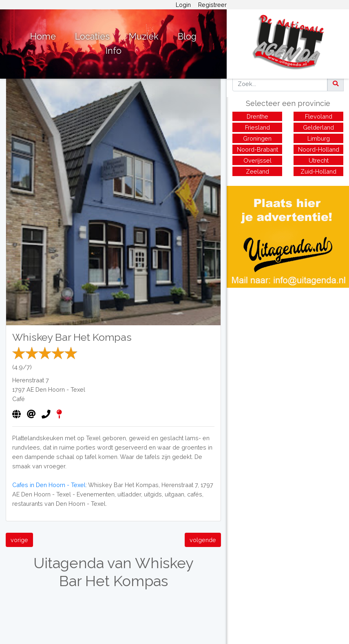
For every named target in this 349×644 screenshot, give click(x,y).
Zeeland (257, 171)
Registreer (212, 5)
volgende (203, 540)
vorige (19, 540)
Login (183, 5)
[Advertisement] (288, 345)
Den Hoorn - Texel (60, 389)
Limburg (319, 138)
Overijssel (257, 160)
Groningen (257, 138)
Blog (187, 36)
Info (114, 51)
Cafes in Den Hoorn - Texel (49, 485)
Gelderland (318, 127)
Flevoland (319, 116)
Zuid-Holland (318, 171)
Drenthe (257, 116)
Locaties (92, 36)
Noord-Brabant (257, 149)
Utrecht (319, 160)
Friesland (257, 127)
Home (43, 36)
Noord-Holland (319, 149)
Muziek (144, 36)
